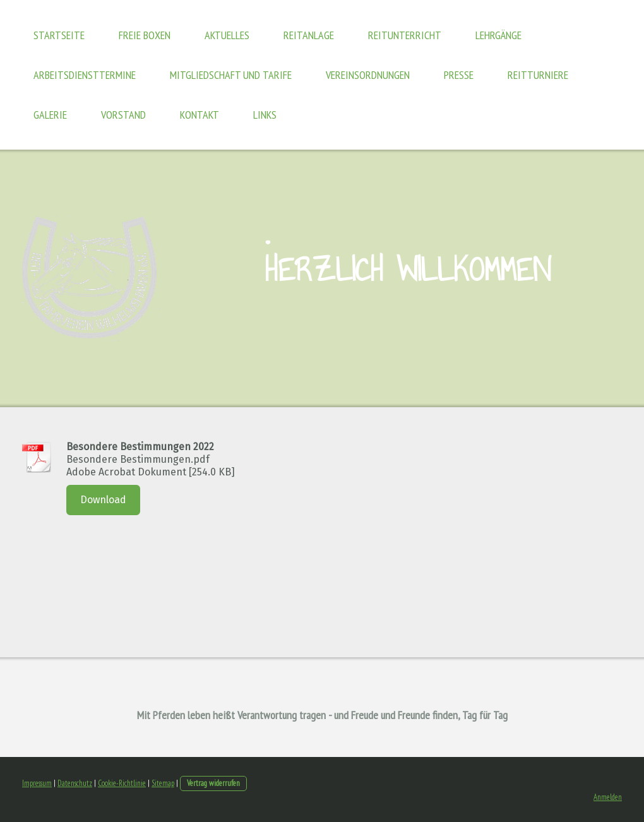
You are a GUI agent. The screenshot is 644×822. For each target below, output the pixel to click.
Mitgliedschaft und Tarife (231, 75)
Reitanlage (309, 35)
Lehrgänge (498, 35)
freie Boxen (145, 35)
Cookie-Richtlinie (122, 783)
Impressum (37, 783)
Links (265, 115)
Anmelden (608, 797)
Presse (459, 75)
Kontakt (200, 115)
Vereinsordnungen (368, 75)
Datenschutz (75, 783)
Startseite (59, 35)
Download (103, 500)
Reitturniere (538, 75)
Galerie (50, 115)
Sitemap (163, 783)
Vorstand (123, 115)
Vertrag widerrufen (213, 783)
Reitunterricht (405, 35)
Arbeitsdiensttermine (85, 75)
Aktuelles (227, 35)
